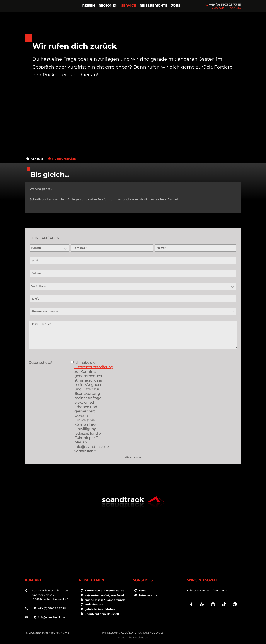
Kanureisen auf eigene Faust (104, 591)
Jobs (176, 6)
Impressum (110, 633)
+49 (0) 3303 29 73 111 (225, 5)
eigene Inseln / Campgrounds (105, 600)
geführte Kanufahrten (100, 609)
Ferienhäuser (94, 605)
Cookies (158, 633)
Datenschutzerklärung (94, 367)
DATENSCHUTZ (139, 633)
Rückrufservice (64, 159)
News (142, 591)
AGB (124, 633)
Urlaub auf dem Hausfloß (102, 614)
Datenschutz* (40, 363)
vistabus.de (141, 638)
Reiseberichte (148, 595)
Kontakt (37, 159)
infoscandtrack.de (51, 617)
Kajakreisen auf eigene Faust (104, 595)
